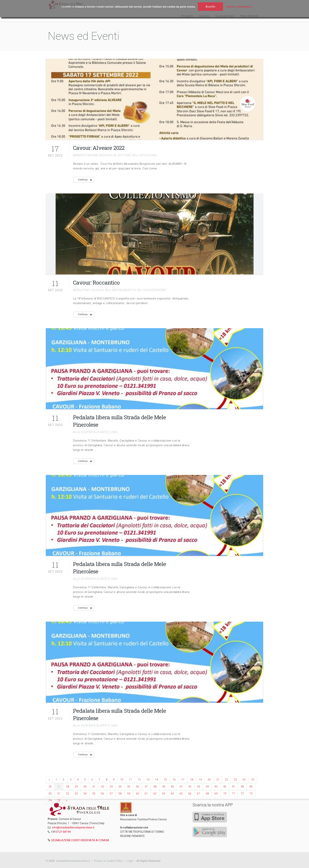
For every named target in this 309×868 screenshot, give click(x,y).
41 (181, 787)
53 (76, 794)
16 (174, 780)
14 (157, 780)
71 (233, 794)
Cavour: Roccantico (96, 283)
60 (137, 794)
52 (68, 794)
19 (200, 780)
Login (130, 861)
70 (225, 794)
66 (190, 794)
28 (68, 787)
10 (122, 780)
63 (164, 794)
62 (155, 794)
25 (253, 780)
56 (102, 794)
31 (94, 787)
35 (129, 787)
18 (192, 780)
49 (251, 787)
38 (155, 787)
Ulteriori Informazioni (239, 7)
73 (251, 794)
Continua (83, 180)
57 (111, 794)
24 (244, 780)
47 (233, 787)
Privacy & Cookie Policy (108, 861)
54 (85, 794)
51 (59, 794)
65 (181, 794)
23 (235, 780)
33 (111, 787)
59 (129, 794)
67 (199, 794)
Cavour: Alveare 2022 (99, 148)
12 (139, 780)
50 (50, 794)
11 (130, 780)
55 (94, 794)
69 (216, 794)
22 (227, 780)
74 (50, 801)
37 (146, 787)
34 (120, 787)
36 (137, 787)
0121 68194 (63, 832)
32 (102, 787)
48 (242, 787)
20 (209, 780)
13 (148, 780)
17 (183, 780)
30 (85, 787)
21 (218, 780)
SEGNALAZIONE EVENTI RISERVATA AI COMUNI (80, 840)
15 (165, 780)
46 (225, 787)
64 (172, 794)
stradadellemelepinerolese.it (73, 861)
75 (59, 801)
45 (216, 787)
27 (59, 787)
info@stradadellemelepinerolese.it (73, 827)
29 (76, 787)
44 (207, 787)
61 (146, 794)
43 (199, 787)
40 (172, 787)
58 (120, 794)
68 (207, 794)
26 (50, 787)
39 (164, 787)
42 (190, 787)
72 (242, 794)
